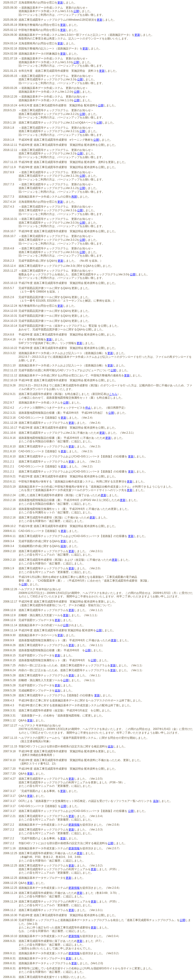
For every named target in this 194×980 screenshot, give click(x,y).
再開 (74, 197)
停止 (88, 408)
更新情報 (74, 825)
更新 (60, 3)
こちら (113, 394)
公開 (76, 11)
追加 (63, 546)
